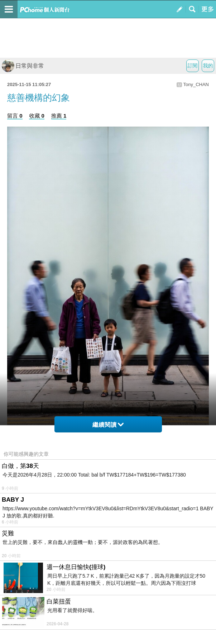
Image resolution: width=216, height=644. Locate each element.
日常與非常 (23, 66)
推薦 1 (59, 116)
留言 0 (15, 116)
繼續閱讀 (108, 425)
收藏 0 (37, 116)
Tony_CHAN (196, 84)
